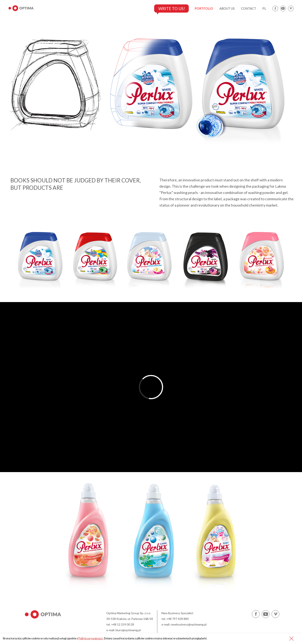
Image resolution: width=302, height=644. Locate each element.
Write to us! (170, 9)
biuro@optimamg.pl (128, 630)
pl (264, 9)
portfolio (204, 9)
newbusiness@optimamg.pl (189, 624)
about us (227, 9)
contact (249, 9)
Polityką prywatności (90, 638)
